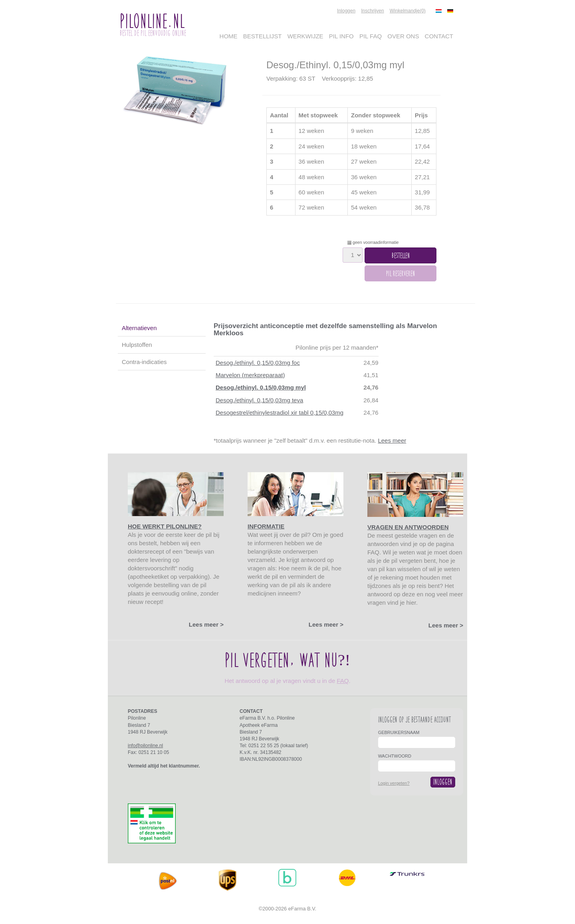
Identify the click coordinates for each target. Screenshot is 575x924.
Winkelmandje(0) (408, 11)
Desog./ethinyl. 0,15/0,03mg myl (261, 387)
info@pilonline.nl (145, 746)
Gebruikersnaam (399, 732)
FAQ (343, 681)
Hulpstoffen (137, 345)
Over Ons (403, 36)
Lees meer (392, 440)
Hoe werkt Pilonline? (165, 526)
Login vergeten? (394, 783)
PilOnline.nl (152, 21)
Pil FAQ (371, 36)
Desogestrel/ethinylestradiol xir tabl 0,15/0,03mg (280, 413)
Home (229, 36)
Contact (439, 36)
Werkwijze (305, 36)
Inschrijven (372, 11)
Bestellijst (263, 36)
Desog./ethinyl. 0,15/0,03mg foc (258, 363)
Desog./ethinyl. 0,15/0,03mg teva (259, 400)
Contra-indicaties (144, 362)
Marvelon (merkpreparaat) (250, 375)
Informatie (266, 526)
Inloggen (346, 11)
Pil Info (341, 36)
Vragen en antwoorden (408, 527)
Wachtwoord (395, 756)
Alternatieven (139, 328)
